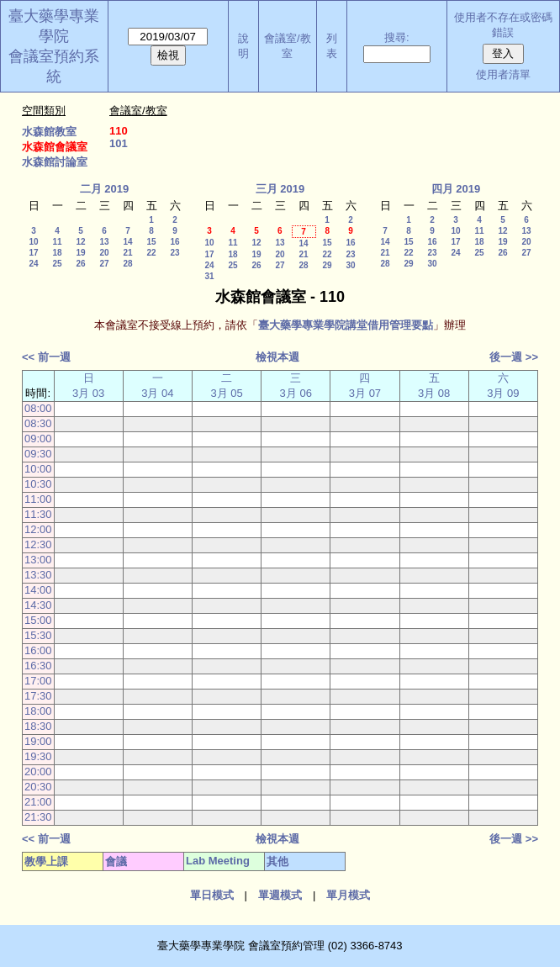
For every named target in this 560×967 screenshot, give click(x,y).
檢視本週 (277, 357)
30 (350, 265)
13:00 (38, 560)
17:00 (38, 681)
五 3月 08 (434, 386)
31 (209, 276)
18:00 (38, 711)
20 (104, 253)
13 (104, 242)
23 (174, 253)
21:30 (38, 817)
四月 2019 (456, 189)
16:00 (38, 650)
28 (127, 264)
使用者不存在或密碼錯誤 (503, 25)
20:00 (38, 771)
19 (80, 253)
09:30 (38, 454)
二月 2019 (105, 189)
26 (80, 264)
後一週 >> (514, 357)
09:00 (38, 439)
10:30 (38, 484)
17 (33, 253)
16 (174, 242)
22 (151, 253)
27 (104, 264)
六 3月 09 (503, 386)
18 (57, 253)
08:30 (38, 423)
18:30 (38, 726)
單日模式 (212, 895)
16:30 (38, 666)
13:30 (38, 575)
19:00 (38, 741)
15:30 (38, 635)
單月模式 (348, 895)
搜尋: (397, 37)
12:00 (38, 529)
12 (80, 242)
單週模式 (280, 895)
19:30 (38, 756)
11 (57, 242)
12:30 (38, 544)
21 (127, 253)
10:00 (38, 469)
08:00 (38, 408)
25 (57, 264)
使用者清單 (503, 74)
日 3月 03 (88, 386)
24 (33, 264)
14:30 (38, 605)
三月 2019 (280, 189)
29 (327, 265)
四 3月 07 (365, 386)
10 (33, 242)
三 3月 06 (296, 386)
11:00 (38, 499)
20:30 (38, 787)
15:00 (38, 620)
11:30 (38, 514)
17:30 (38, 696)
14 (127, 242)
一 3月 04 (157, 386)
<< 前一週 (46, 357)
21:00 (38, 802)
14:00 (38, 590)
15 (151, 242)
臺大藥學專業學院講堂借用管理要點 (346, 325)
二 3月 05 (226, 386)
